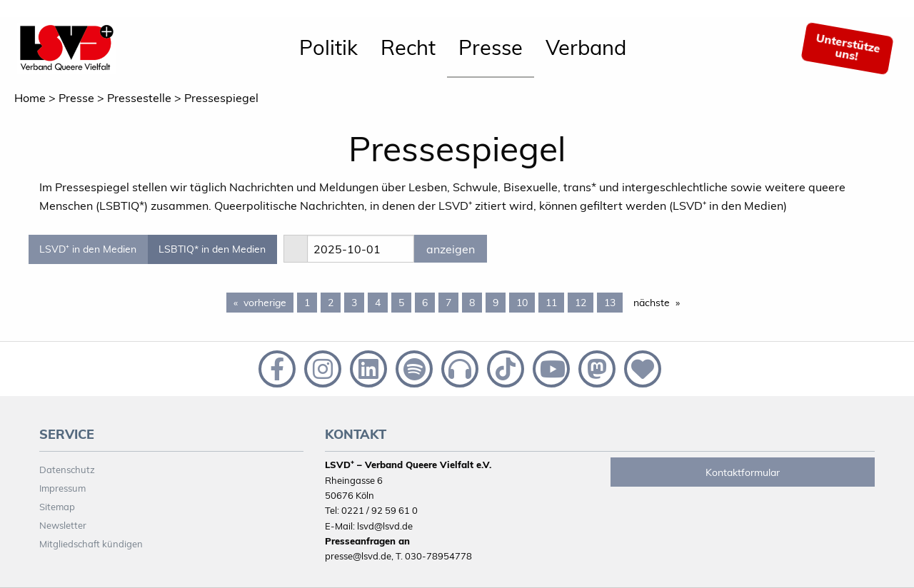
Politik (328, 47)
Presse (491, 47)
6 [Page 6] (425, 303)
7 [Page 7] (448, 303)
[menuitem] (328, 49)
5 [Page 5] (401, 303)
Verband (586, 47)
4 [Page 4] (378, 303)
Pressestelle (139, 98)
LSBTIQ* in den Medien (212, 249)
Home (30, 98)
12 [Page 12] (581, 303)
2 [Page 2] (331, 303)
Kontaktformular (743, 472)
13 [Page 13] (610, 303)
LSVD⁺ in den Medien (88, 249)
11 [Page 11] (551, 303)
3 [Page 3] (354, 303)
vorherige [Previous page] (268, 302)
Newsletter (63, 525)
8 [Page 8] (472, 303)
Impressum (62, 488)
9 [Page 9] (496, 303)
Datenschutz (67, 470)
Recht (408, 47)
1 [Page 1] (307, 303)
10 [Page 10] (522, 303)
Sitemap (57, 507)
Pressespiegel (221, 98)
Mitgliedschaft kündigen (91, 544)
